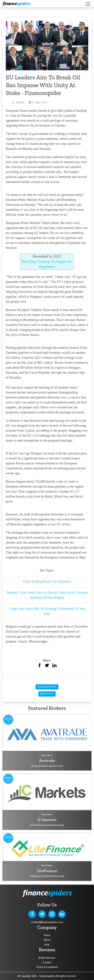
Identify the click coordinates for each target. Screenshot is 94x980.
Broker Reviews (47, 958)
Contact (47, 962)
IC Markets (47, 820)
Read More (47, 756)
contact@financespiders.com (47, 922)
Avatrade (47, 761)
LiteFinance (47, 871)
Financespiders (47, 976)
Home (47, 935)
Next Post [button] (47, 694)
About (47, 940)
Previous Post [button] (47, 687)
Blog (47, 945)
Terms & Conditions (47, 967)
